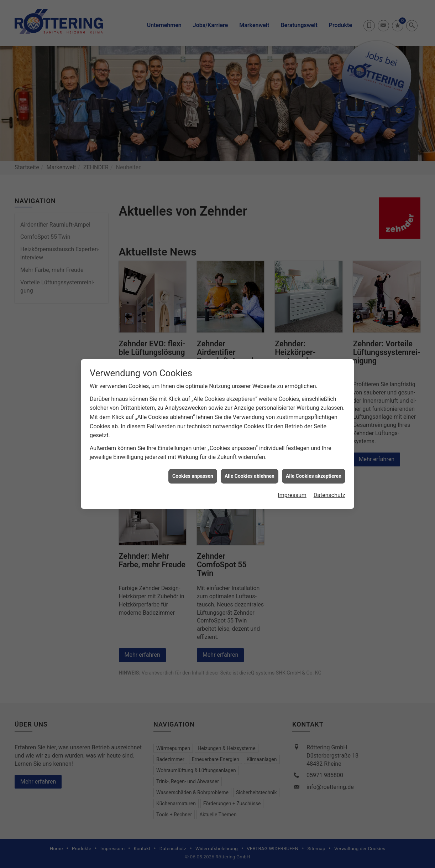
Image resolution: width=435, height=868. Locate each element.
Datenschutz (329, 483)
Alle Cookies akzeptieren (314, 464)
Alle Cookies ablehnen (250, 464)
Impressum (292, 483)
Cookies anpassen (193, 464)
